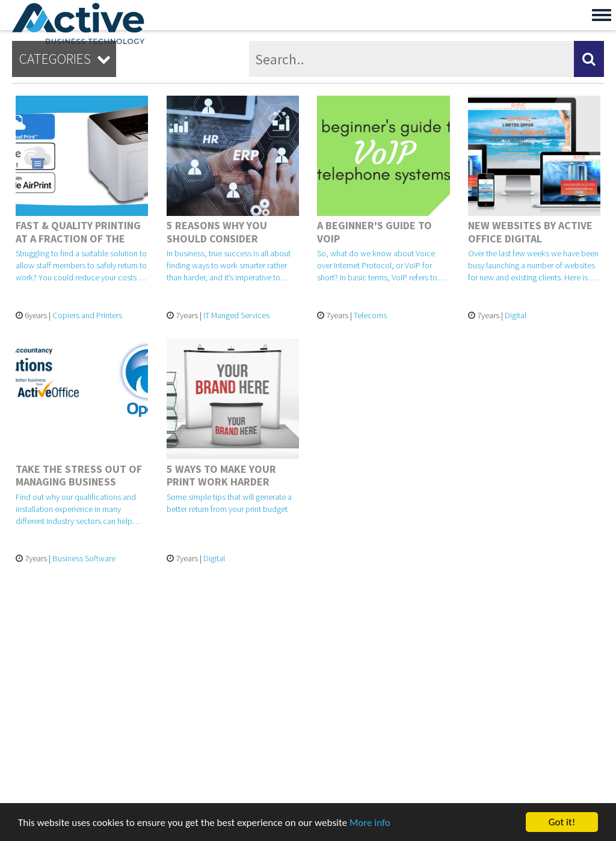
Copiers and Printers (87, 315)
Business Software (84, 558)
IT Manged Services (236, 315)
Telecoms (370, 315)
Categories (67, 59)
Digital (516, 315)
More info (370, 823)
